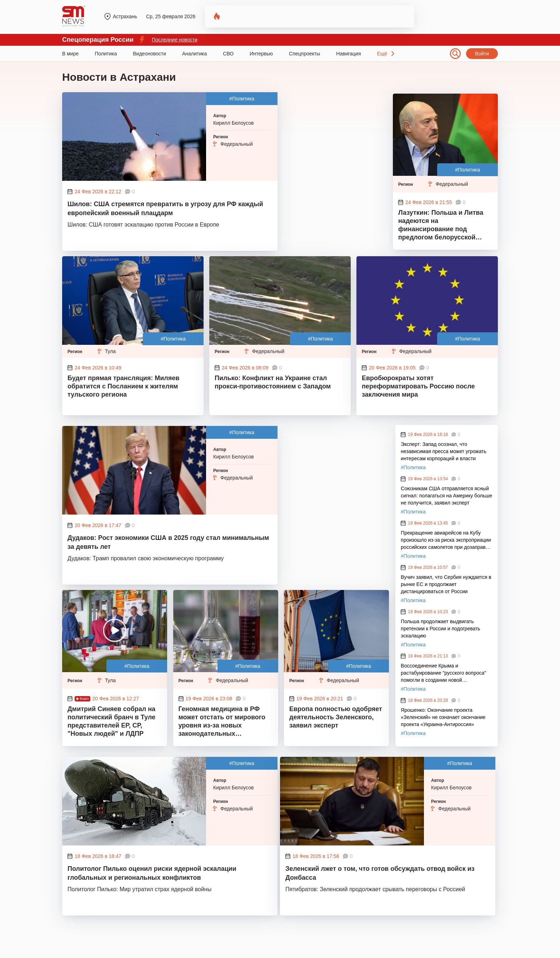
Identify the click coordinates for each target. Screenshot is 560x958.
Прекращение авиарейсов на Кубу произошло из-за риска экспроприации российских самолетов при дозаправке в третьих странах (446, 540)
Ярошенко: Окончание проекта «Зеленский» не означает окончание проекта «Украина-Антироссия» (443, 717)
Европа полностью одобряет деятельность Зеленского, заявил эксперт (336, 717)
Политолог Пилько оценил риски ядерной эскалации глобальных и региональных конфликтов (152, 873)
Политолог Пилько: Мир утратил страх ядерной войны (139, 889)
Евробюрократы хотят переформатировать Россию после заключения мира (418, 386)
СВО (228, 54)
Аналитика (194, 54)
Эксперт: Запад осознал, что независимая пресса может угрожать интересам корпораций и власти (444, 451)
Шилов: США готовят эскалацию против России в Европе (143, 225)
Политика (106, 54)
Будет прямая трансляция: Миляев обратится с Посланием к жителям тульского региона (123, 386)
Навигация (348, 54)
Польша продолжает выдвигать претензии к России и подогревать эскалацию (440, 629)
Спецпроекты (304, 54)
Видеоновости (149, 54)
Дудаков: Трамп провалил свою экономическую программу (146, 558)
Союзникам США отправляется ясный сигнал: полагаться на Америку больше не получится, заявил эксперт (446, 496)
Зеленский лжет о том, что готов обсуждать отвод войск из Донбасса (380, 873)
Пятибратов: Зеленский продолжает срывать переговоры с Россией (375, 889)
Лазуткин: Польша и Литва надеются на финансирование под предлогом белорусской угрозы (441, 226)
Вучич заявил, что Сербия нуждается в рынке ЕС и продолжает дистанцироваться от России (446, 584)
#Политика (242, 99)
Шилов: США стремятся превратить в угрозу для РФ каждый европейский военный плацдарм (165, 209)
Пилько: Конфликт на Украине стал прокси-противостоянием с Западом (273, 382)
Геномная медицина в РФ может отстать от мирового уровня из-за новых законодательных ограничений (222, 722)
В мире (70, 54)
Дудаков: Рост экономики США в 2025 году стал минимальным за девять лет (168, 542)
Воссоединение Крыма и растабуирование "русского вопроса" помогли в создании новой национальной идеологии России (443, 673)
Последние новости (175, 40)
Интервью (261, 54)
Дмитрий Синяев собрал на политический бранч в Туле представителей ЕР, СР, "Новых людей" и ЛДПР (111, 721)
